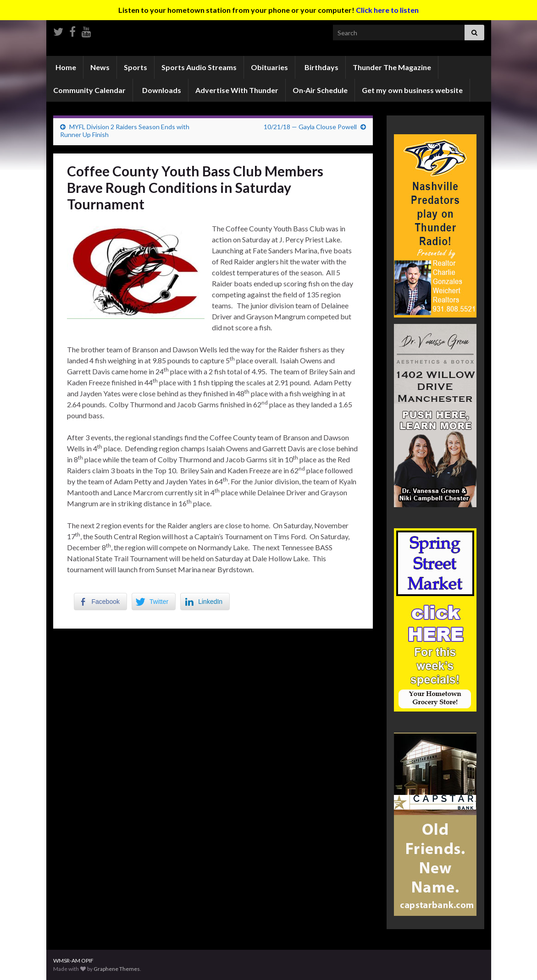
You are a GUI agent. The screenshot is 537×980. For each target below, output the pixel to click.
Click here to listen (387, 10)
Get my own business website (412, 90)
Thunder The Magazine (392, 67)
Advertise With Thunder (237, 90)
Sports (136, 67)
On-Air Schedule (320, 90)
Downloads (161, 90)
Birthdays (321, 67)
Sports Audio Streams (199, 67)
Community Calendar (89, 90)
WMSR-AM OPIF (73, 961)
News (100, 67)
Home (65, 67)
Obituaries (269, 67)
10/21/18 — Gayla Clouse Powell (310, 127)
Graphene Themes (117, 969)
